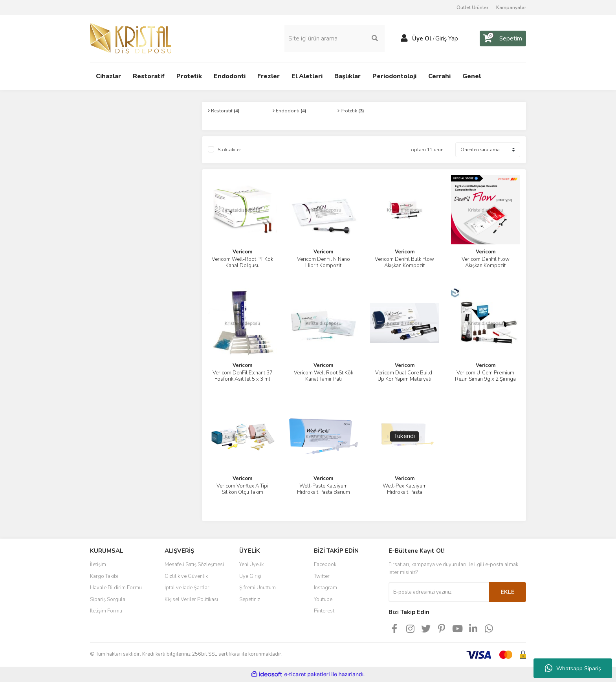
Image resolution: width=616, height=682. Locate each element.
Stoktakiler (229, 150)
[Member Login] (404, 38)
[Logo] (131, 38)
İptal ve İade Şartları (188, 588)
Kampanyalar (511, 7)
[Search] (335, 38)
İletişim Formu (106, 611)
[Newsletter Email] (439, 592)
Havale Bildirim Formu (116, 588)
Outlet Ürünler (472, 7)
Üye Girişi (250, 576)
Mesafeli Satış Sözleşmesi (194, 565)
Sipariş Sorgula (108, 599)
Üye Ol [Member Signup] (422, 38)
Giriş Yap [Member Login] (447, 38)
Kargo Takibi (104, 576)
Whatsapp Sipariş (573, 668)
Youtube (323, 599)
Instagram (325, 588)
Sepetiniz (250, 599)
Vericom (242, 252)
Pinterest (324, 611)
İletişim (98, 565)
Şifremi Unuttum (258, 588)
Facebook (325, 565)
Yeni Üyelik (251, 565)
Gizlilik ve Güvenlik (186, 576)
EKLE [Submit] (508, 592)
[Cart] (503, 38)
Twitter (322, 576)
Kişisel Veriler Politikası (191, 599)
